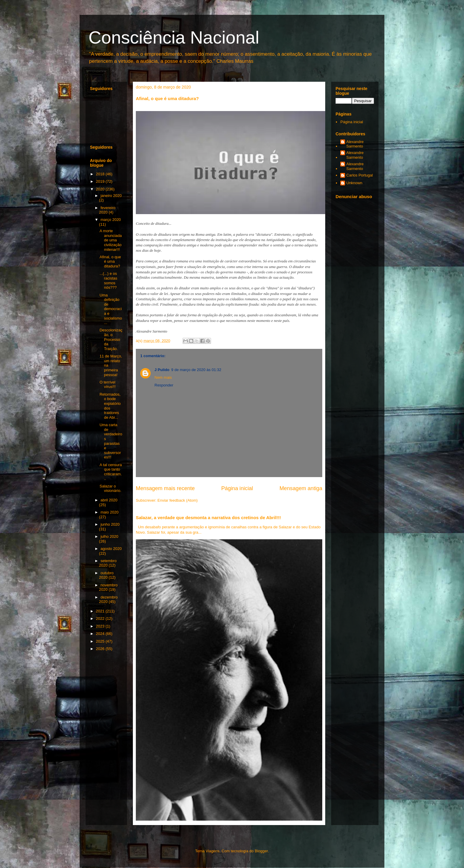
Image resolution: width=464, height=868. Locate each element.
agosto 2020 (111, 549)
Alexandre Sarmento (355, 144)
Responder (164, 385)
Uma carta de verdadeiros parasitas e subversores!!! (111, 441)
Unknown (354, 183)
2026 (101, 649)
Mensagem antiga (301, 488)
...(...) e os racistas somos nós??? (108, 280)
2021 (101, 611)
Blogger (261, 851)
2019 (101, 181)
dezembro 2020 (108, 600)
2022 (101, 618)
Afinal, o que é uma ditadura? (110, 261)
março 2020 (111, 220)
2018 (101, 174)
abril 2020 (109, 500)
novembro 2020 (108, 587)
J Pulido (162, 370)
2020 (101, 189)
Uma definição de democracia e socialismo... (111, 309)
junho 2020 (110, 524)
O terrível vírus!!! (107, 385)
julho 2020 (109, 536)
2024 (101, 634)
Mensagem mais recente (165, 488)
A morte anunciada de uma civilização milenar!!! (111, 240)
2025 (101, 641)
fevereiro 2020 (107, 210)
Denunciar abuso (354, 196)
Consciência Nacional (174, 37)
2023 (101, 626)
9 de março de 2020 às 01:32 (196, 370)
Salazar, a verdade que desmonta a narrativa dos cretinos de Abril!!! (208, 518)
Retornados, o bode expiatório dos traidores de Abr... (110, 406)
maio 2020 (110, 512)
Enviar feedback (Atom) (178, 500)
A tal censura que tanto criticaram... (111, 472)
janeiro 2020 (111, 196)
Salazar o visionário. (110, 488)
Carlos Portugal (360, 175)
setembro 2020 (108, 563)
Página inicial (237, 488)
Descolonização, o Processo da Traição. (111, 339)
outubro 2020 (106, 575)
